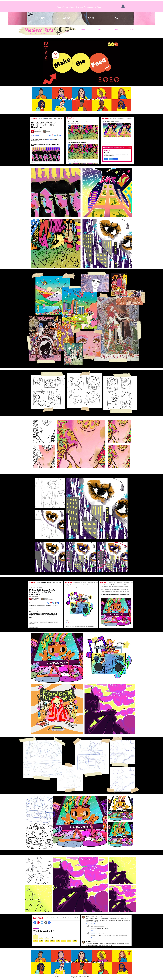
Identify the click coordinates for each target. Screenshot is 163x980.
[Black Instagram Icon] (58, 976)
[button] (123, 6)
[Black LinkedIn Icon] (56, 976)
